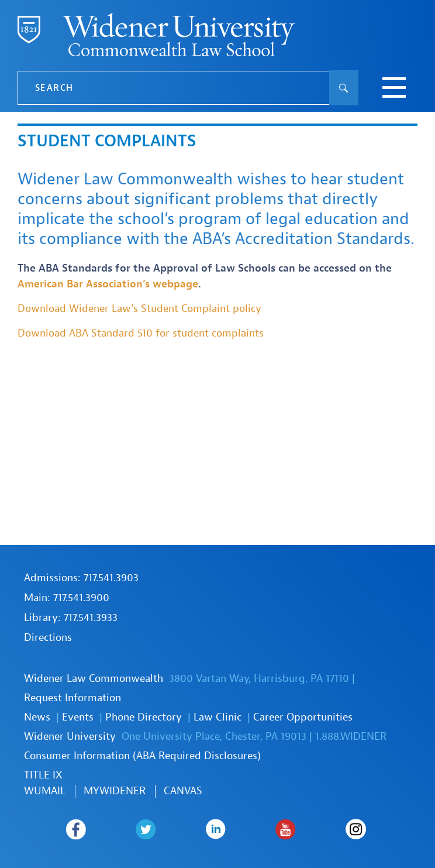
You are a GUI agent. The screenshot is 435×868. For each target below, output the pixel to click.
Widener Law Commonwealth (94, 679)
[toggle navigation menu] (394, 89)
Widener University (70, 737)
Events (78, 717)
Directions (48, 638)
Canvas (183, 791)
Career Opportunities (303, 717)
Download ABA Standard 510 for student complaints (141, 333)
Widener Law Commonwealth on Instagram (356, 829)
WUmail (45, 791)
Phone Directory (144, 717)
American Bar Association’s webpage (108, 284)
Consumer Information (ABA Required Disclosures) (142, 756)
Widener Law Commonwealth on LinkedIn (216, 829)
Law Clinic (217, 717)
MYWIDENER (115, 791)
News (37, 717)
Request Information (72, 698)
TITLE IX (43, 775)
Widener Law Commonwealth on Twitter (146, 829)
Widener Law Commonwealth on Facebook (76, 829)
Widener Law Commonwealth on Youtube (286, 829)
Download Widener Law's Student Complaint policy (139, 309)
